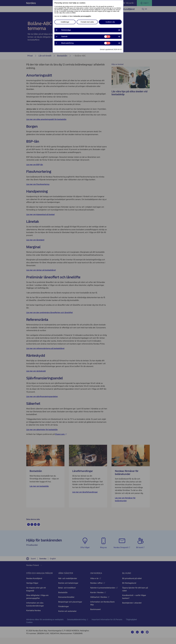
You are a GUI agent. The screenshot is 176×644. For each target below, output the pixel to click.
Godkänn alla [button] (110, 22)
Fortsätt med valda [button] (87, 22)
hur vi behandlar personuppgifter (80, 16)
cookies (64, 16)
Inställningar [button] (65, 22)
